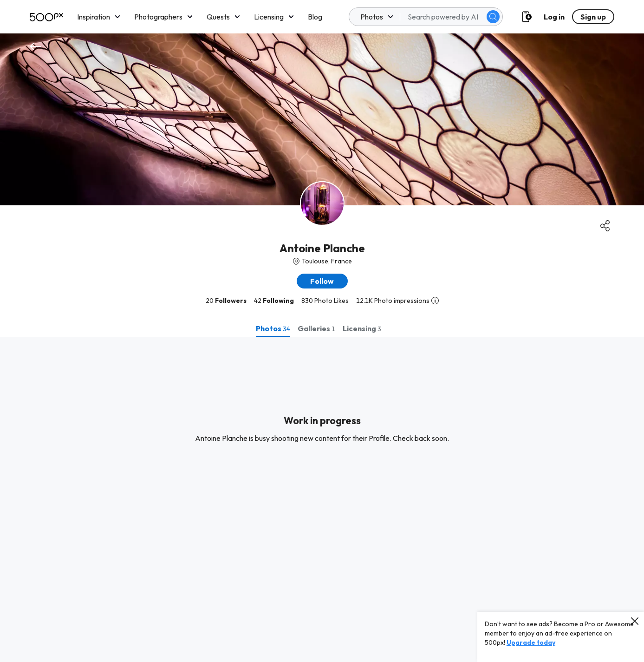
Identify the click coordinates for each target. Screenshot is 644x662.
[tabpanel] (322, 499)
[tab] (273, 328)
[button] (322, 281)
